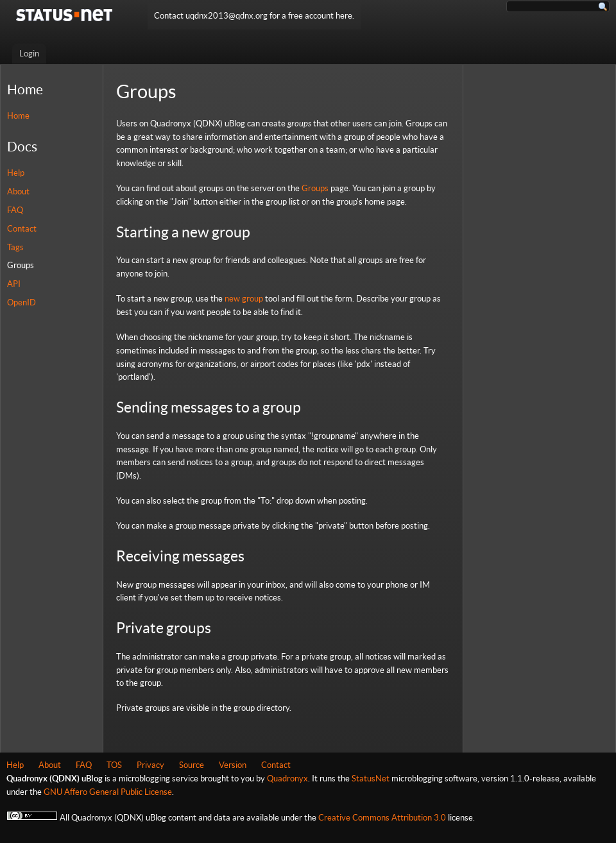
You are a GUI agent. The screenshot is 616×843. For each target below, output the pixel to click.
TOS (114, 765)
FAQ (15, 210)
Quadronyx (287, 779)
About (18, 192)
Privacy (150, 765)
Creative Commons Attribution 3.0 (382, 818)
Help (16, 173)
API (14, 284)
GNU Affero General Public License (108, 792)
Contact (22, 229)
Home (18, 116)
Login (29, 54)
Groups (21, 265)
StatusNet (371, 779)
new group (244, 299)
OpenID (21, 302)
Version (233, 765)
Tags (15, 247)
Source (192, 765)
